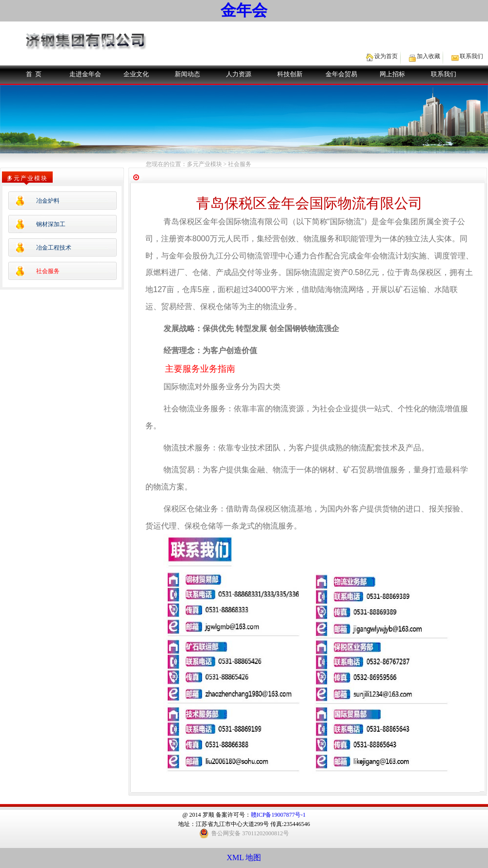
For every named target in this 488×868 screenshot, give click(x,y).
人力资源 (239, 74)
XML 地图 (244, 857)
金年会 (244, 10)
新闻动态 (187, 74)
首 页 (34, 74)
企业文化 (136, 74)
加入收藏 (428, 56)
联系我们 (471, 56)
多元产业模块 (204, 164)
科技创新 (290, 74)
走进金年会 (85, 74)
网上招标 (392, 74)
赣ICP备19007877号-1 (278, 815)
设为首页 (386, 56)
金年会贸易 (341, 74)
